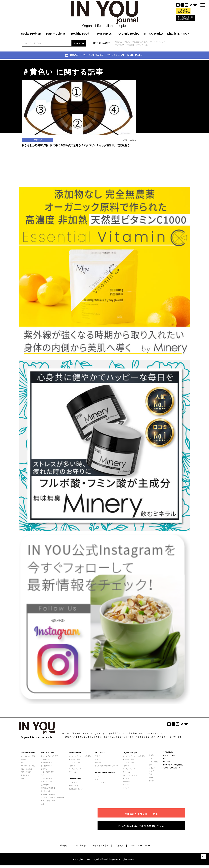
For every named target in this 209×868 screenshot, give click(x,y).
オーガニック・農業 (28, 756)
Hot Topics (100, 752)
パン (150, 758)
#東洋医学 (119, 45)
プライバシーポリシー (140, 844)
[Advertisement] (160, 78)
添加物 (24, 759)
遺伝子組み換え (27, 769)
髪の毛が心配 (46, 791)
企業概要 (63, 844)
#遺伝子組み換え (141, 42)
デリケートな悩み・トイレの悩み (53, 797)
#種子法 (118, 42)
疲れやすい (45, 785)
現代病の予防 (46, 759)
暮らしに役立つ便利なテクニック (107, 766)
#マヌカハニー (145, 45)
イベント (98, 776)
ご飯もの (152, 768)
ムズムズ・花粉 (46, 782)
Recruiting (166, 762)
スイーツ (126, 785)
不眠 (43, 775)
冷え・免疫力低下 (47, 772)
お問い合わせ (80, 844)
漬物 (150, 765)
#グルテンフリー (160, 42)
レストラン (73, 783)
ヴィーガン (73, 772)
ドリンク (126, 788)
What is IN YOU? (169, 755)
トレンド (98, 759)
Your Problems (48, 752)
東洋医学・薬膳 (74, 759)
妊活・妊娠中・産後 (48, 801)
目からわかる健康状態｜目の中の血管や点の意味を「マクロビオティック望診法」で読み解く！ (77, 154)
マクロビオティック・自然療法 (80, 756)
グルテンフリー (74, 762)
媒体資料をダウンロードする (159, 812)
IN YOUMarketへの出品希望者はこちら (186, 18)
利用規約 (119, 844)
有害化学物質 (26, 772)
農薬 (23, 762)
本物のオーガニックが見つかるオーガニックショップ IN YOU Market (104, 55)
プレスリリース (100, 783)
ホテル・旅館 (73, 786)
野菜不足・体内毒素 (48, 794)
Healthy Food (75, 752)
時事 (23, 778)
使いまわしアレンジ (130, 775)
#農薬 (128, 42)
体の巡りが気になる (48, 788)
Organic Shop (75, 779)
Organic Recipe (129, 752)
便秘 (43, 804)
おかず (151, 781)
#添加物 (131, 45)
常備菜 (151, 755)
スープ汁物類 (154, 762)
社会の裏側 (25, 775)
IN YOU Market (168, 752)
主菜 (150, 774)
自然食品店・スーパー (77, 789)
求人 (97, 779)
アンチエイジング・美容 (50, 756)
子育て (97, 756)
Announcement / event (105, 772)
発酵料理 (72, 766)
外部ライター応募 (101, 844)
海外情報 (98, 762)
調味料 (151, 778)
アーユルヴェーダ (75, 769)
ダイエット (45, 769)
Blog (164, 758)
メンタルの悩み (46, 778)
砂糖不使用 (127, 782)
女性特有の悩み (46, 762)
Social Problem (28, 752)
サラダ (151, 771)
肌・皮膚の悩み (46, 766)
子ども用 (126, 778)
